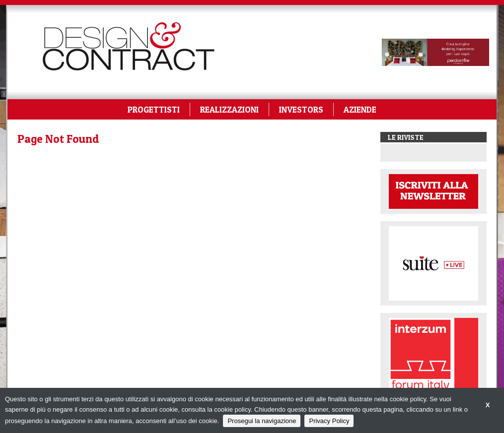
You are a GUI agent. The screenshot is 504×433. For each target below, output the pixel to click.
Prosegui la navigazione (262, 421)
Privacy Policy (329, 421)
